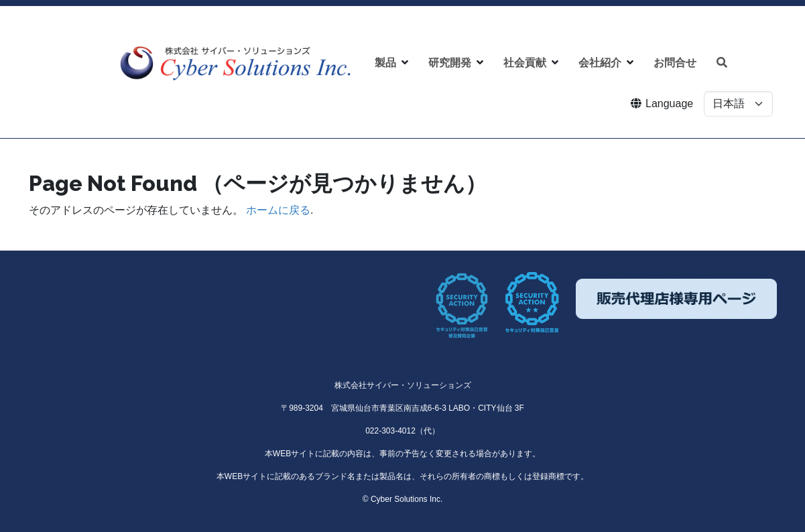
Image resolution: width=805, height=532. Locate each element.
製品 (385, 63)
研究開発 (450, 63)
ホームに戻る (278, 210)
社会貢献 (525, 63)
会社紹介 (600, 63)
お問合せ (675, 63)
